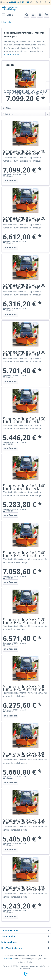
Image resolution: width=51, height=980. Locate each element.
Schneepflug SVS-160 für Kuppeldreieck (24, 420)
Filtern (7, 108)
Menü (7, 15)
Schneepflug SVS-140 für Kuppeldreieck (24, 487)
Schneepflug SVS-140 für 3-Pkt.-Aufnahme (24, 889)
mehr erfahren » (12, 55)
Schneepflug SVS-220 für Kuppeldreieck (24, 219)
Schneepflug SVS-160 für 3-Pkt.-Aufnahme (24, 822)
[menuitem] (7, 15)
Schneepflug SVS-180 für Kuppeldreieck (24, 353)
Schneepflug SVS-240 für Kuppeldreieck (26, 92)
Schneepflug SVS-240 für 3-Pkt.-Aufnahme (24, 554)
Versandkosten (9, 959)
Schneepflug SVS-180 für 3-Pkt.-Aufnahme (24, 755)
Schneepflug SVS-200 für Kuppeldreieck (24, 286)
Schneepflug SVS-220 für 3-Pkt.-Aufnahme (24, 621)
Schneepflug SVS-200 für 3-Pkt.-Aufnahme (24, 688)
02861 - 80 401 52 (19, 2)
